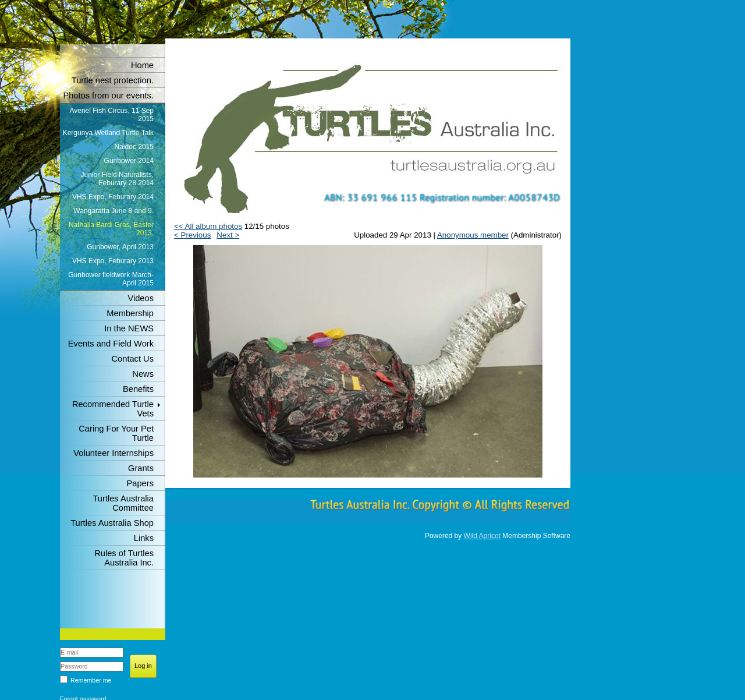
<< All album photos (208, 226)
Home (142, 65)
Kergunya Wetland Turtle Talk (108, 133)
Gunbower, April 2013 (120, 247)
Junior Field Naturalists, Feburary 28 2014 (117, 179)
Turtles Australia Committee (123, 503)
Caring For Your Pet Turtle (116, 433)
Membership (130, 313)
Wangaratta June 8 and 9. (113, 211)
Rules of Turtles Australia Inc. (124, 558)
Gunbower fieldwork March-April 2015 (111, 279)
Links (144, 538)
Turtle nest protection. (113, 80)
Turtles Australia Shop (112, 523)
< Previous (192, 235)
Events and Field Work (111, 344)
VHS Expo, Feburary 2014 (113, 197)
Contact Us (133, 359)
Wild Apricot (482, 536)
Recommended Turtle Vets (113, 409)
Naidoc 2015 (134, 147)
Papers (140, 483)
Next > (228, 235)
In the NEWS (129, 328)
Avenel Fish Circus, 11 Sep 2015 (111, 115)
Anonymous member (473, 235)
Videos (141, 298)
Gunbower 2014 (129, 161)
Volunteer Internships (113, 453)
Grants (141, 468)
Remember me (91, 680)
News (143, 374)
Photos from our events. (108, 96)
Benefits (138, 389)
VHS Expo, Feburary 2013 (113, 261)
